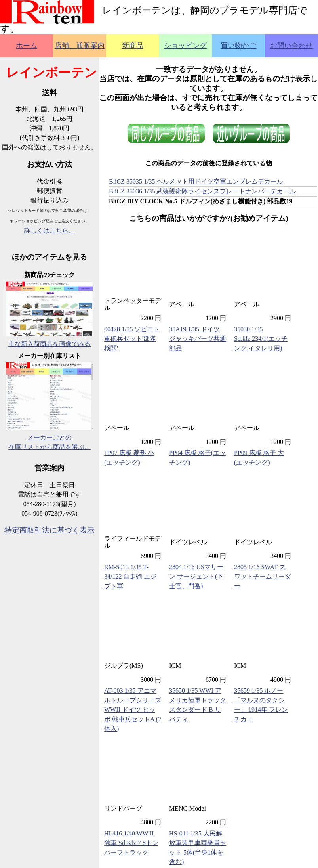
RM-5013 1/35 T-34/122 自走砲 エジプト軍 (130, 576)
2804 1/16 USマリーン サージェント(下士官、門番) (196, 576)
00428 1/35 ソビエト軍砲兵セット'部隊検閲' (132, 339)
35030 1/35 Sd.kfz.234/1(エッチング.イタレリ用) (261, 339)
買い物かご (238, 46)
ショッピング (185, 46)
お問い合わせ (291, 46)
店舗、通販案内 (80, 46)
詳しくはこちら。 (50, 230)
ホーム (27, 46)
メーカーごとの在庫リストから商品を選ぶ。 (50, 437)
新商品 (133, 46)
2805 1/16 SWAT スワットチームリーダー (263, 576)
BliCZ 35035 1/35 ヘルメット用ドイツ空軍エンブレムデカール (196, 181)
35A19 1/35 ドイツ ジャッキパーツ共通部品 (198, 339)
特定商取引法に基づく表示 (50, 530)
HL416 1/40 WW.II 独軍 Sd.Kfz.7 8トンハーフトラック (131, 843)
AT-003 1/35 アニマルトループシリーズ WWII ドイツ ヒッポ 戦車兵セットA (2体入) (133, 710)
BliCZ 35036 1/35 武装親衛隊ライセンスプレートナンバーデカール (202, 191)
